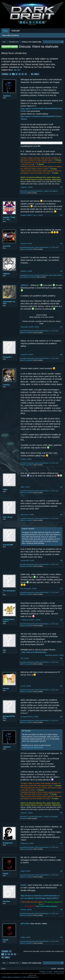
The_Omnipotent (9, 592)
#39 (61, 910)
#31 (61, 589)
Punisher (6, 901)
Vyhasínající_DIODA (9, 303)
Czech (3, 969)
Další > (37, 74)
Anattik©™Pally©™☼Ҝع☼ (9, 218)
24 (32, 74)
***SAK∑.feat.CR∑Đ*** (9, 620)
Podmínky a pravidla (46, 972)
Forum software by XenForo (19, 973)
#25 (61, 327)
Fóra (5, 31)
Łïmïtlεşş (6, 385)
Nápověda (61, 969)
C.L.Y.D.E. (52, 247)
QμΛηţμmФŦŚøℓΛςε (9, 717)
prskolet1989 (8, 545)
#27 (61, 459)
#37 (61, 843)
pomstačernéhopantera (36, 191)
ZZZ (4, 650)
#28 (61, 487)
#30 (61, 560)
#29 (61, 515)
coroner (6, 688)
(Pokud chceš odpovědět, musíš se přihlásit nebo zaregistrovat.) (44, 951)
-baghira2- (7, 96)
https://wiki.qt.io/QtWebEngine (34, 652)
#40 (61, 937)
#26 (61, 355)
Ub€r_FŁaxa (8, 517)
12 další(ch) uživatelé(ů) (29, 277)
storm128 (7, 246)
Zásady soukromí (59, 972)
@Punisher (25, 924)
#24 (61, 271)
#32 (61, 620)
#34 (61, 686)
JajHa (5, 489)
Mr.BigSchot (8, 843)
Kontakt (54, 969)
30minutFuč (24, 191)
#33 (61, 658)
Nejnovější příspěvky (11, 35)
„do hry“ (17, 70)
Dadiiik (6, 874)
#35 (61, 717)
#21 (61, 187)
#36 (61, 813)
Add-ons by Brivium (20, 977)
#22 (61, 215)
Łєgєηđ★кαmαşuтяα (27, 275)
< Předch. (5, 74)
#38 (61, 871)
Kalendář (16, 31)
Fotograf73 (7, 357)
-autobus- (47, 191)
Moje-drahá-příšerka (42, 247)
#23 (61, 244)
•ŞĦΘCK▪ (6, 274)
